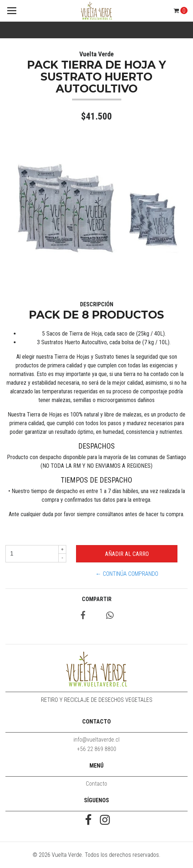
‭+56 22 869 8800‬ (97, 749)
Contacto (96, 784)
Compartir (97, 599)
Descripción (97, 304)
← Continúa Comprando (127, 574)
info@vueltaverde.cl (96, 740)
